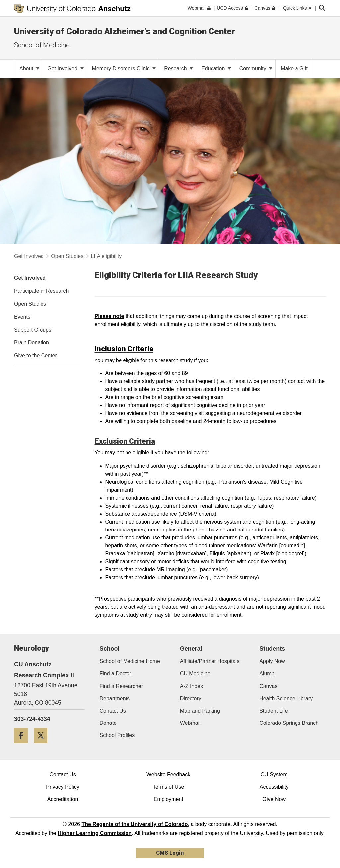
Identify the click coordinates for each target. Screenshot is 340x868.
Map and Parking (200, 711)
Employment (169, 799)
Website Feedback (168, 774)
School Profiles (117, 735)
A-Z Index (191, 686)
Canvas (268, 686)
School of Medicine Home (130, 661)
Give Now (274, 799)
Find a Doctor (116, 674)
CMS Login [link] (170, 853)
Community (256, 69)
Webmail (190, 723)
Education (216, 69)
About (29, 69)
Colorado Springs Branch (289, 723)
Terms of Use (168, 787)
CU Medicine (195, 674)
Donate (108, 723)
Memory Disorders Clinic (124, 69)
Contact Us (113, 711)
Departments (115, 698)
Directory (191, 698)
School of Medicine (42, 45)
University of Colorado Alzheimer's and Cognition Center (125, 31)
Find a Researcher (122, 686)
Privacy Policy (63, 787)
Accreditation (63, 799)
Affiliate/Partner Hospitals (210, 661)
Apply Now (272, 661)
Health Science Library (286, 698)
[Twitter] (43, 746)
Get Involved (65, 69)
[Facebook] (23, 746)
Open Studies (67, 256)
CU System (274, 774)
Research (178, 69)
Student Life (273, 711)
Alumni (267, 674)
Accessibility (274, 787)
